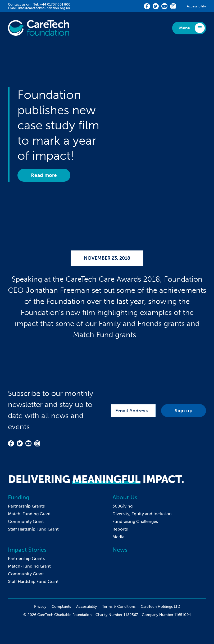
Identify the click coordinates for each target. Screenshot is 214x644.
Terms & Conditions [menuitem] (119, 607)
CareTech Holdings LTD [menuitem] (160, 607)
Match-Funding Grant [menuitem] (29, 514)
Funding (19, 497)
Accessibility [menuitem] (86, 607)
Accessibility (196, 6)
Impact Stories (27, 550)
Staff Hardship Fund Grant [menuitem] (33, 529)
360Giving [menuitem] (122, 506)
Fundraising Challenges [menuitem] (135, 521)
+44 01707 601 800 (55, 4)
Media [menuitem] (118, 537)
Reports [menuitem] (120, 529)
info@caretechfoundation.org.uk (44, 8)
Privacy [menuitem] (40, 607)
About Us (125, 497)
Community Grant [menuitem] (26, 521)
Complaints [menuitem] (61, 607)
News (120, 550)
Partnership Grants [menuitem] (26, 506)
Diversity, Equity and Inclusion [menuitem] (142, 514)
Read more (44, 175)
